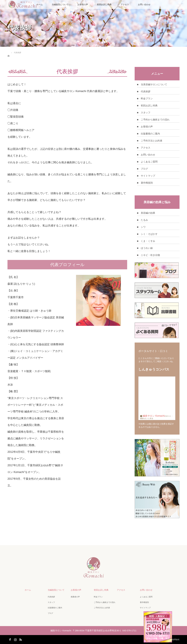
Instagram (15, 639)
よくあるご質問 (146, 597)
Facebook (10, 639)
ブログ (50, 613)
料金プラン (98, 597)
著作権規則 (144, 602)
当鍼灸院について (60, 4)
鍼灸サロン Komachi (152, 416)
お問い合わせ (144, 4)
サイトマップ (145, 608)
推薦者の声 (75, 597)
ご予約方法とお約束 (102, 608)
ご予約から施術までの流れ (105, 602)
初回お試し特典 (104, 4)
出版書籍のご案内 (55, 608)
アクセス (125, 4)
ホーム (28, 590)
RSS (20, 639)
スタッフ (51, 602)
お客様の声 (83, 4)
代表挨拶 (51, 597)
